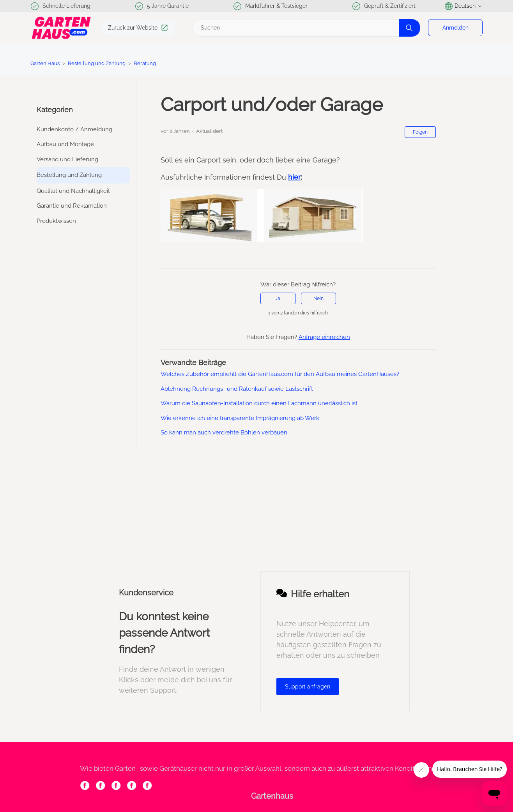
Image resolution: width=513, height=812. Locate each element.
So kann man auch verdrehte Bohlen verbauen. (225, 432)
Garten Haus (45, 63)
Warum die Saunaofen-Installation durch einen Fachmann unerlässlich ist (259, 403)
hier (294, 177)
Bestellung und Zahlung (97, 63)
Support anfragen (308, 687)
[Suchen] (305, 28)
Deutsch (463, 6)
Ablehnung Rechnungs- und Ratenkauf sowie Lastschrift (237, 389)
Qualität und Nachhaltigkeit (73, 191)
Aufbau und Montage (65, 144)
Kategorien (55, 110)
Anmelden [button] (456, 28)
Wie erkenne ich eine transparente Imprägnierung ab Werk (240, 418)
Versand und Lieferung (67, 159)
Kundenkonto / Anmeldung (74, 129)
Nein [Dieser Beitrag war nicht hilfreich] (318, 298)
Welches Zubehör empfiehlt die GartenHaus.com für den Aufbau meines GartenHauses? (280, 374)
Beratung (145, 63)
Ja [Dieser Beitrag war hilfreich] (278, 298)
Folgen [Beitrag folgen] (420, 132)
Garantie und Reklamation (72, 206)
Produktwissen (56, 221)
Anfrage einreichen (324, 337)
